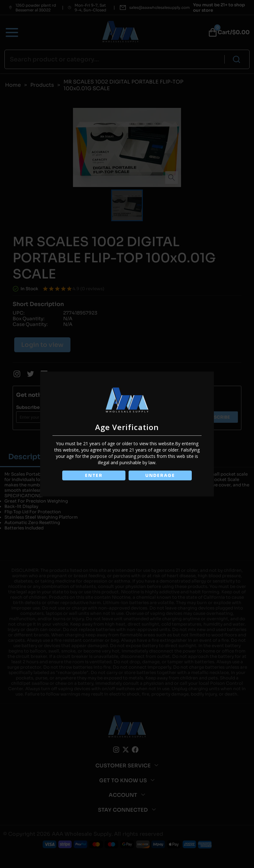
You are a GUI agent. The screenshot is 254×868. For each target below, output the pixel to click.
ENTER (93, 475)
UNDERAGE (161, 475)
